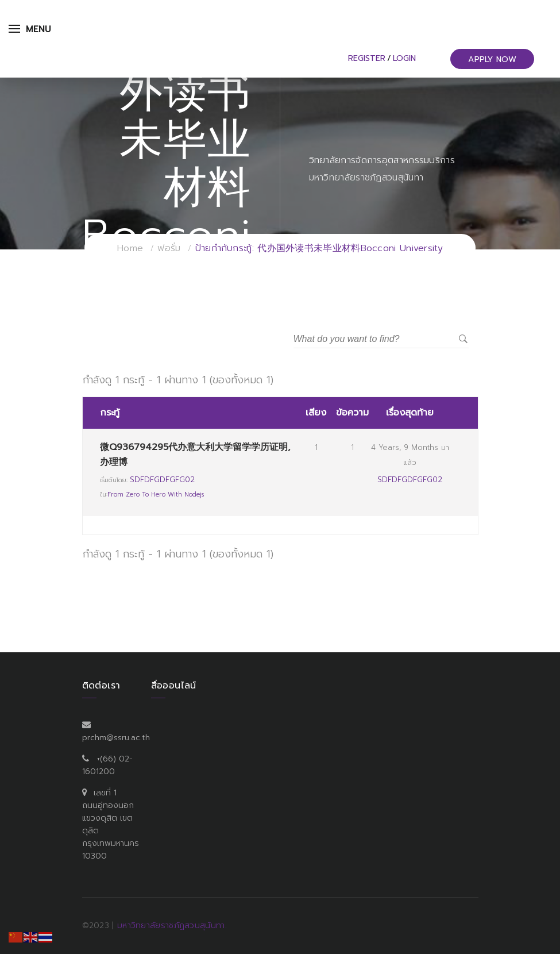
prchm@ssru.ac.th (116, 738)
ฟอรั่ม (169, 248)
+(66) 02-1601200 (107, 765)
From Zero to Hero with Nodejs (156, 495)
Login (404, 58)
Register (367, 58)
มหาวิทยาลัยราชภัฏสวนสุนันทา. (172, 926)
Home (130, 248)
